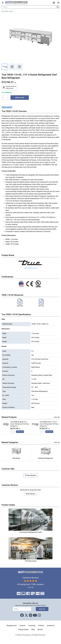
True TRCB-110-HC (7, 11)
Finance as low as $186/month (10, 87)
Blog (33, 629)
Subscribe (42, 609)
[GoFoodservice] (17, 3)
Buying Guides (23, 629)
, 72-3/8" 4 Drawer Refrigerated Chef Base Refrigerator (49, 424)
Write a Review (30, 494)
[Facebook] (22, 615)
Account (22, 626)
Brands (40, 629)
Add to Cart (20, 97)
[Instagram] (39, 615)
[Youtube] (35, 615)
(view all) (31, 587)
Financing (32, 626)
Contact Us (51, 626)
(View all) (57, 417)
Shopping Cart (12, 626)
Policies (41, 626)
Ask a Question (7, 107)
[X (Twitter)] (26, 615)
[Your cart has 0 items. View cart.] (58, 3)
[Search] (29, 7)
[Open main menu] (3, 3)
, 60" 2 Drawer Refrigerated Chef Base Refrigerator (20, 424)
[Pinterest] (31, 615)
